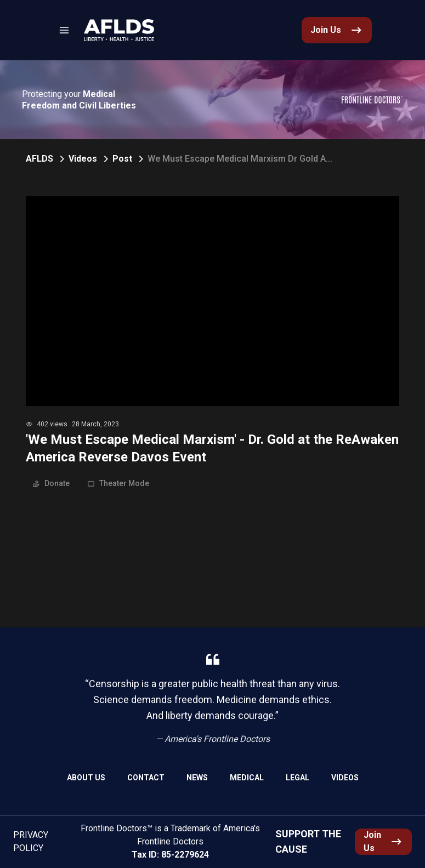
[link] (119, 30)
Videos (83, 159)
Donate (51, 483)
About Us (86, 778)
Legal (297, 778)
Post (122, 159)
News (197, 778)
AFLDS (39, 159)
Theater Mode (118, 483)
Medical (247, 778)
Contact (146, 778)
